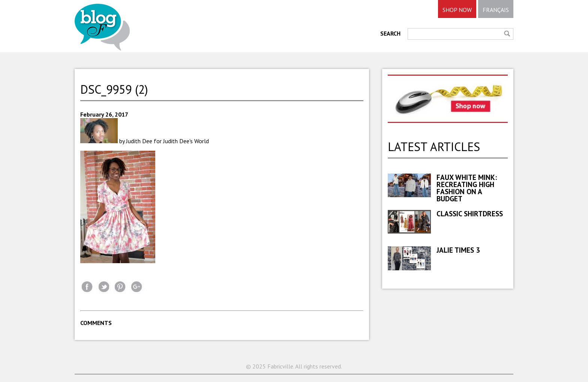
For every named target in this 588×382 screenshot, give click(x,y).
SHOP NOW (457, 10)
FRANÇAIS (496, 10)
